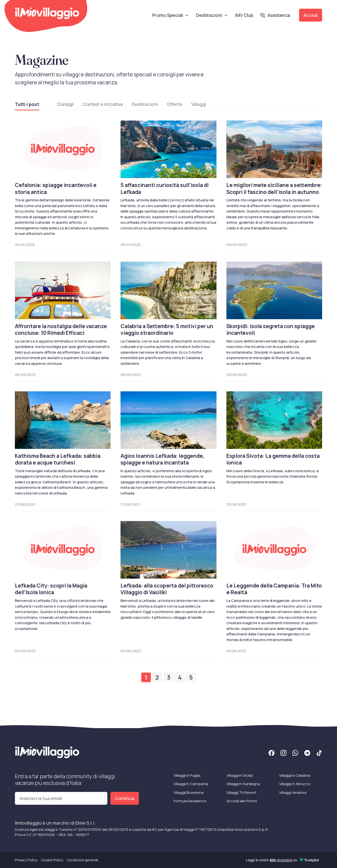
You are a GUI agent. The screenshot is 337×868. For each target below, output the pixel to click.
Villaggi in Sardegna (243, 784)
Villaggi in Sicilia (240, 775)
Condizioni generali (82, 860)
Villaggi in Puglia (187, 775)
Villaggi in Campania (191, 784)
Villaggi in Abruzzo (295, 784)
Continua (125, 798)
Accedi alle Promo (242, 801)
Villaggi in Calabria (295, 775)
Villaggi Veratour (293, 792)
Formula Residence (190, 801)
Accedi (311, 15)
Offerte (175, 104)
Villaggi (199, 104)
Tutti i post (27, 104)
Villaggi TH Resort (241, 792)
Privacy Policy (26, 860)
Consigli (65, 104)
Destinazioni (145, 104)
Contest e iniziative (103, 104)
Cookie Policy (52, 860)
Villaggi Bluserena (189, 792)
